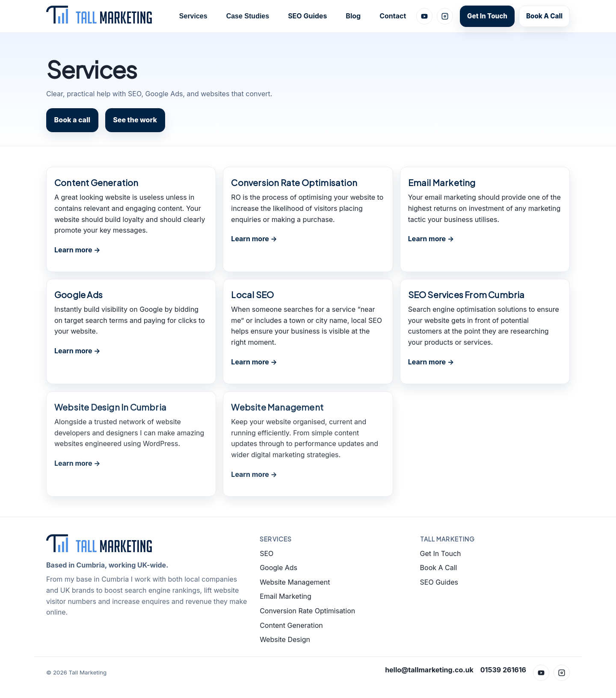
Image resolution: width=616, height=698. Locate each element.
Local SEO (252, 294)
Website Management (277, 408)
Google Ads (78, 294)
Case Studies (248, 16)
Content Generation (96, 182)
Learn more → (77, 250)
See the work (135, 120)
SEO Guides (307, 16)
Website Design (285, 639)
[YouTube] (424, 16)
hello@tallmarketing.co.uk (429, 670)
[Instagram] (445, 16)
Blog (353, 16)
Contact (393, 16)
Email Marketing (442, 182)
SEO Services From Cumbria (466, 294)
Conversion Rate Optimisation (294, 182)
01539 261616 (503, 670)
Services (193, 16)
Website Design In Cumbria (110, 408)
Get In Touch (487, 16)
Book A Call (544, 16)
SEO (267, 553)
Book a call (73, 120)
